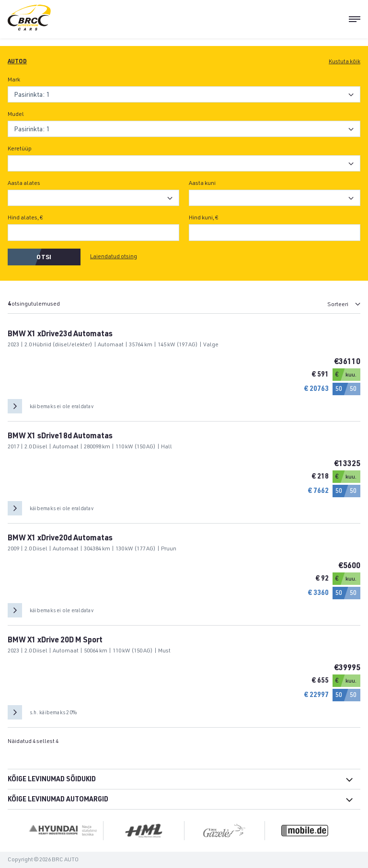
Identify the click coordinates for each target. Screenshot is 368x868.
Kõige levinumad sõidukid (52, 780)
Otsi (44, 258)
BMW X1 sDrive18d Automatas (60, 437)
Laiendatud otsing (114, 257)
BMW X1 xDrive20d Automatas (60, 539)
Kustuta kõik (345, 62)
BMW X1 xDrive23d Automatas (60, 335)
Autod (17, 62)
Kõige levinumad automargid (58, 800)
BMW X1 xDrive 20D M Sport (55, 641)
